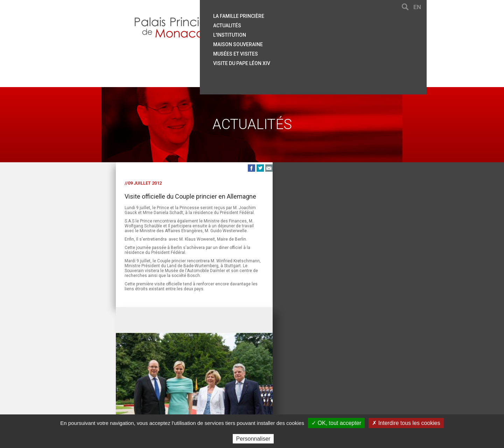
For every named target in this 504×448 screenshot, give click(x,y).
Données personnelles (339, 383)
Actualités (280, 24)
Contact (148, 383)
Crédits (299, 383)
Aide (168, 383)
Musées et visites (288, 51)
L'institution (282, 33)
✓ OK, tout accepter (336, 423)
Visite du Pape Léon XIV (295, 61)
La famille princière (292, 15)
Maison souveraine (291, 42)
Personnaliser (253, 439)
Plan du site (192, 383)
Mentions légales (264, 383)
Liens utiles (224, 383)
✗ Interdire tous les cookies (406, 423)
